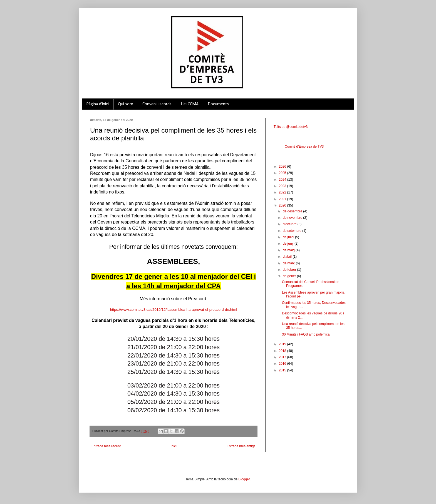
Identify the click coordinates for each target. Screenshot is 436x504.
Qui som (126, 104)
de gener (290, 276)
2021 (283, 199)
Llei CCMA (190, 104)
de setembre (293, 231)
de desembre (293, 211)
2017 (283, 357)
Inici (174, 446)
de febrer (290, 270)
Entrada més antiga (241, 446)
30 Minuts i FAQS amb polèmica (306, 334)
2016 (283, 364)
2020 (283, 205)
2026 (283, 167)
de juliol (289, 237)
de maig (289, 250)
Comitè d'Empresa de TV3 (304, 147)
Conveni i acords (157, 104)
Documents (218, 104)
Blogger (244, 479)
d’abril (288, 257)
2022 (283, 192)
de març (289, 263)
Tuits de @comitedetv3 (291, 127)
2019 (283, 344)
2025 (283, 173)
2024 (283, 180)
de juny (289, 244)
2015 (283, 370)
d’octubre (290, 224)
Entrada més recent (106, 446)
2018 (283, 351)
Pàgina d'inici (97, 104)
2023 (283, 186)
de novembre (293, 218)
